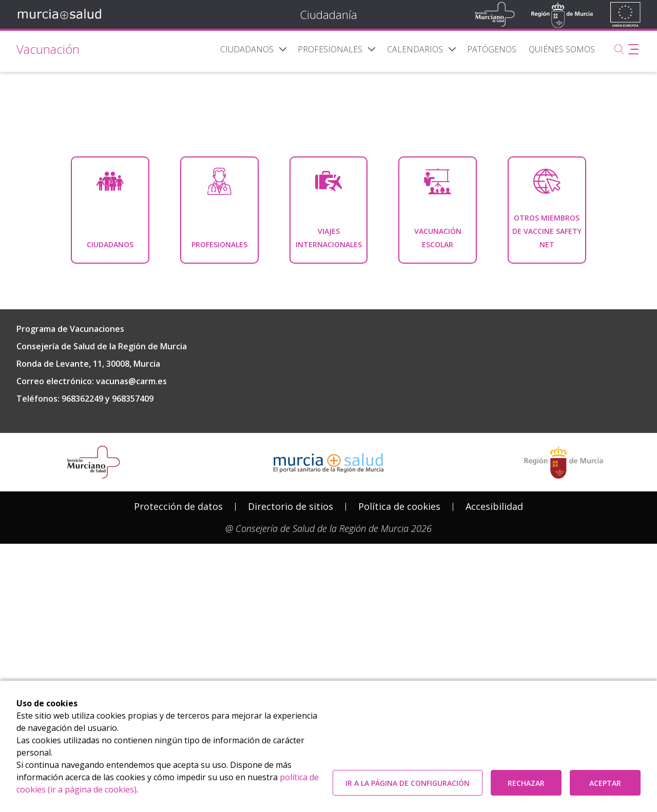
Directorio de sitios (291, 643)
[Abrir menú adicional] (633, 49)
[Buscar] (619, 49)
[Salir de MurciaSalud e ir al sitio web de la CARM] (564, 599)
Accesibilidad (494, 643)
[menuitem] (247, 49)
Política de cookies (399, 643)
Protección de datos (178, 643)
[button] (283, 49)
